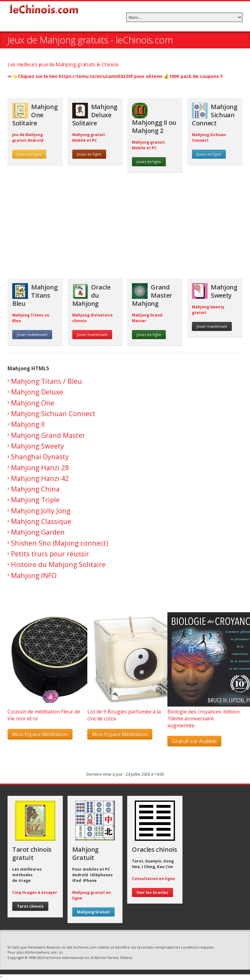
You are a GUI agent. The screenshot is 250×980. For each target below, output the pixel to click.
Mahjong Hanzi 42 (40, 478)
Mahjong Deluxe (37, 392)
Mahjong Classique (41, 521)
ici (61, 952)
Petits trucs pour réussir (50, 554)
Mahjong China (35, 489)
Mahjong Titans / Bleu (46, 381)
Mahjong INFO (34, 575)
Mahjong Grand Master (48, 435)
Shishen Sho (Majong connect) (60, 543)
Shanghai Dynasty (40, 457)
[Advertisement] (125, 229)
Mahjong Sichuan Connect (53, 413)
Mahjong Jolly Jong (41, 511)
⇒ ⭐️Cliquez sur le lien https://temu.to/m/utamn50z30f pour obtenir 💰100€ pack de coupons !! (115, 76)
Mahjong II (28, 424)
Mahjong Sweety (38, 446)
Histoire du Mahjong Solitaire (58, 564)
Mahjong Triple (35, 500)
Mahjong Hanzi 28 (40, 468)
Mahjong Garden (38, 532)
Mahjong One (33, 403)
